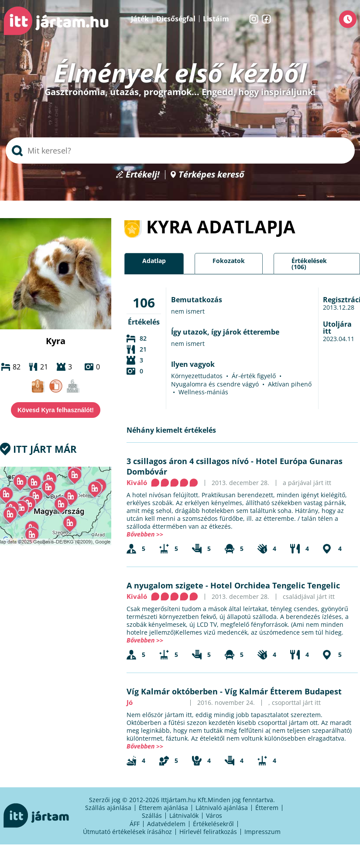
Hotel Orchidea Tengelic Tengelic (275, 585)
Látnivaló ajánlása (222, 808)
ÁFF (135, 824)
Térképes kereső (211, 175)
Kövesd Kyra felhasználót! (56, 410)
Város (214, 815)
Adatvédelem (166, 824)
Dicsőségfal (176, 19)
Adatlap (154, 261)
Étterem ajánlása (163, 808)
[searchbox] (180, 150)
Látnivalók (184, 815)
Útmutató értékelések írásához (127, 832)
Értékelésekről (213, 824)
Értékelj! (143, 175)
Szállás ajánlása (108, 808)
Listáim (216, 19)
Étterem (267, 808)
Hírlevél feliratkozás (208, 832)
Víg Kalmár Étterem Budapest (283, 691)
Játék (140, 19)
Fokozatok (229, 261)
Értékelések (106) (309, 264)
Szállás (152, 815)
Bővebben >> (145, 534)
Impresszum (262, 832)
